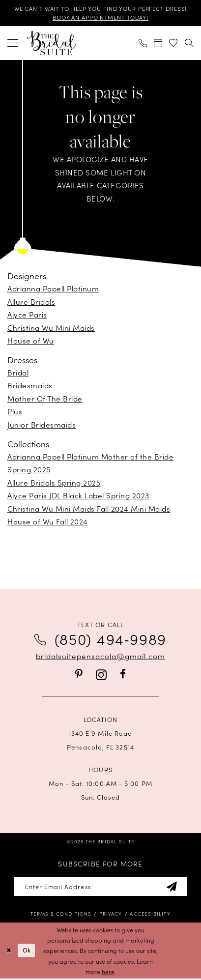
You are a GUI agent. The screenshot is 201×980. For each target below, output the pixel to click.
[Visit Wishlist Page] (174, 43)
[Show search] (189, 43)
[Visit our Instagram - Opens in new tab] (101, 676)
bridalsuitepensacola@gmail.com (100, 656)
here (108, 973)
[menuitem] (13, 43)
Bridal (18, 373)
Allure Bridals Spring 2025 (54, 483)
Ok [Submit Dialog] (28, 952)
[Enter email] (100, 887)
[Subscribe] (174, 887)
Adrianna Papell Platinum (53, 289)
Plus (15, 412)
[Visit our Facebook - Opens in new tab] (123, 676)
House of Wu (31, 341)
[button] (13, 43)
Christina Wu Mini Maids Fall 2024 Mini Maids (89, 509)
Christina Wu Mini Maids (51, 328)
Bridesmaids (30, 386)
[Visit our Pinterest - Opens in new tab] (79, 676)
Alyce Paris (27, 315)
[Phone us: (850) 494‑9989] (143, 43)
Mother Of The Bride (45, 399)
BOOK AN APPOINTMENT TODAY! (100, 17)
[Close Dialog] (9, 952)
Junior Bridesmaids (42, 425)
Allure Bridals (31, 302)
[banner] (52, 43)
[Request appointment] (158, 43)
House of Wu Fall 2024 (48, 522)
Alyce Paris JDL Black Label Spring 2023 (78, 496)
